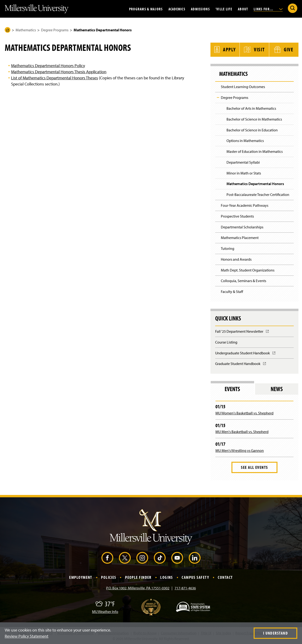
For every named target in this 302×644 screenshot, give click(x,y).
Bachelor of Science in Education (252, 130)
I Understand (275, 633)
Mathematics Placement (240, 237)
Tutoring (228, 248)
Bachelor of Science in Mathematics (254, 119)
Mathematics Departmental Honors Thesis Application (59, 72)
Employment (81, 577)
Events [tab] (232, 389)
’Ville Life (224, 9)
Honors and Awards (236, 259)
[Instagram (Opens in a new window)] (142, 558)
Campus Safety (195, 577)
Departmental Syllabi (243, 162)
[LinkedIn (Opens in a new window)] (195, 558)
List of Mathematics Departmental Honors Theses (55, 78)
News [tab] (277, 389)
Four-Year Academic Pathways (245, 205)
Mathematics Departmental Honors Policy (48, 66)
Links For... (268, 9)
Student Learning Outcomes (243, 86)
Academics (177, 9)
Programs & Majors (146, 9)
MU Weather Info (105, 611)
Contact (225, 577)
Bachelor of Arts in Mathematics (251, 108)
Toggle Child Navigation (218, 97)
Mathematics (26, 30)
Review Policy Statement (27, 636)
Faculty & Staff (232, 291)
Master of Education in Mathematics (255, 151)
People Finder (138, 577)
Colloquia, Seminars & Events (243, 280)
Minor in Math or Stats (244, 173)
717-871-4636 (185, 587)
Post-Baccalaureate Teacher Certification (258, 194)
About (243, 9)
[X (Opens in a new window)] (125, 558)
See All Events (254, 467)
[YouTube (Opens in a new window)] (177, 558)
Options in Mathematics (245, 140)
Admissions (200, 9)
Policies (109, 577)
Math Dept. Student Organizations (248, 270)
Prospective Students (237, 216)
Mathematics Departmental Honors (255, 183)
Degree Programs (55, 30)
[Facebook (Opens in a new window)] (107, 558)
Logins (167, 577)
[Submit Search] (293, 8)
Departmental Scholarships (242, 227)
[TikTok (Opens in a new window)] (160, 558)
